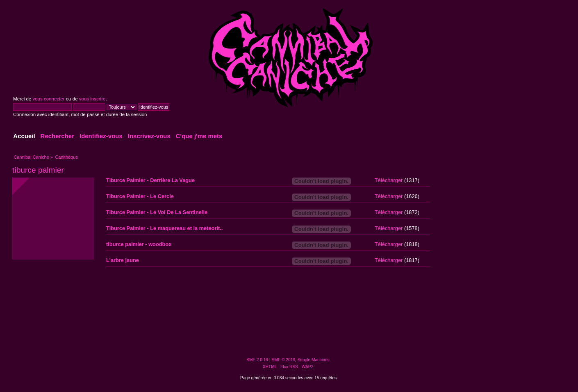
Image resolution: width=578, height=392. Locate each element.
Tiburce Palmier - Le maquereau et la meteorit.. (164, 228)
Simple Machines (314, 360)
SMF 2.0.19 (257, 360)
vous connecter (48, 99)
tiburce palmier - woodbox (139, 244)
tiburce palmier (38, 170)
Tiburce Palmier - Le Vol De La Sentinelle (157, 212)
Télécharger (389, 180)
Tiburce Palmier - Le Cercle (140, 196)
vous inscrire (92, 99)
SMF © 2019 (284, 360)
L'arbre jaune (123, 260)
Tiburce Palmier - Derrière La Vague (150, 180)
